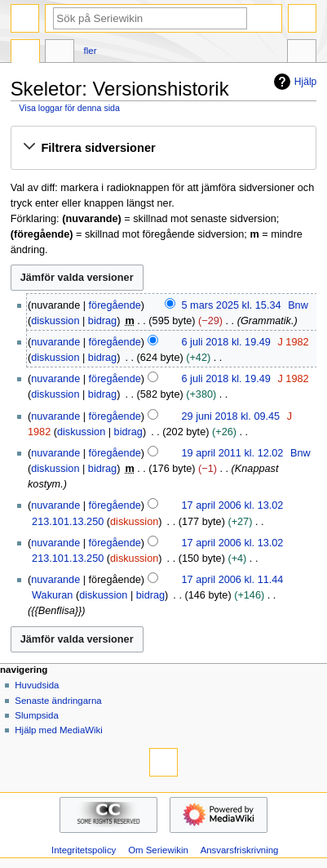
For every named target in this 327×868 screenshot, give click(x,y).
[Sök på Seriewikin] (150, 18)
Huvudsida (37, 685)
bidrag (102, 321)
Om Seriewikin (158, 850)
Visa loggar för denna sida (69, 108)
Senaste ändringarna (58, 701)
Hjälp (293, 82)
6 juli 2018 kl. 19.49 (226, 342)
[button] (163, 148)
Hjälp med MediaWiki (59, 730)
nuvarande (55, 342)
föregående (115, 305)
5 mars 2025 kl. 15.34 (232, 305)
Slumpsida (36, 715)
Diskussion (60, 53)
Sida (25, 53)
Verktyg (302, 53)
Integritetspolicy (84, 850)
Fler (91, 51)
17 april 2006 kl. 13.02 (233, 505)
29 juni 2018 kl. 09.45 (231, 416)
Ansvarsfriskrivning (240, 850)
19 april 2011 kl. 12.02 (233, 453)
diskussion (55, 321)
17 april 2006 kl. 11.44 (233, 580)
